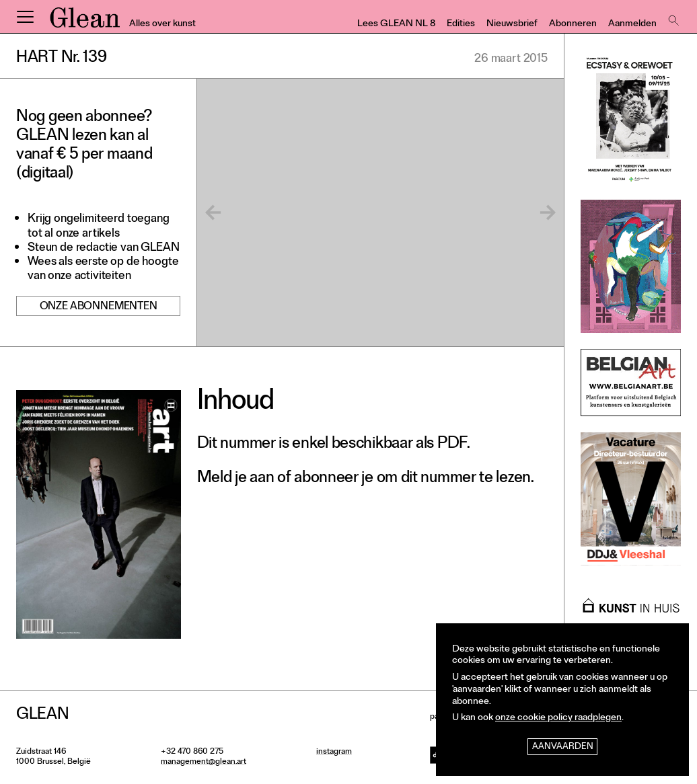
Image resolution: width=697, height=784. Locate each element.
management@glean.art (204, 762)
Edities (461, 25)
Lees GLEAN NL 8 (396, 25)
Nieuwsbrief (512, 25)
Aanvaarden (563, 747)
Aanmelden (632, 25)
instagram (334, 752)
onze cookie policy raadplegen (558, 718)
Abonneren (573, 25)
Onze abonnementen (99, 307)
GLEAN (85, 22)
